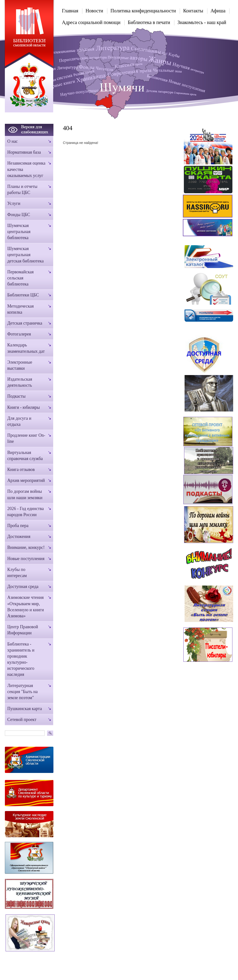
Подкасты (16, 396)
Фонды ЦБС (19, 215)
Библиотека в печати (149, 22)
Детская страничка (25, 323)
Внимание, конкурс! (26, 547)
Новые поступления (26, 559)
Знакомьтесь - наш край (202, 22)
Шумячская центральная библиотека (19, 232)
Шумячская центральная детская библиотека (25, 255)
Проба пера (18, 526)
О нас (13, 141)
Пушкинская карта (25, 709)
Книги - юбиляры (24, 407)
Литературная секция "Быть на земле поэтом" (22, 692)
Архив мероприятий (26, 480)
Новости (94, 11)
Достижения (19, 536)
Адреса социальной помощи (91, 22)
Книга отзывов (21, 469)
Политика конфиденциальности (143, 11)
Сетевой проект (22, 720)
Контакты (193, 11)
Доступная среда (23, 586)
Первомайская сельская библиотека (21, 278)
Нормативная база (24, 152)
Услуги (14, 203)
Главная (70, 11)
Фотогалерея (19, 334)
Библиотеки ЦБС (23, 295)
